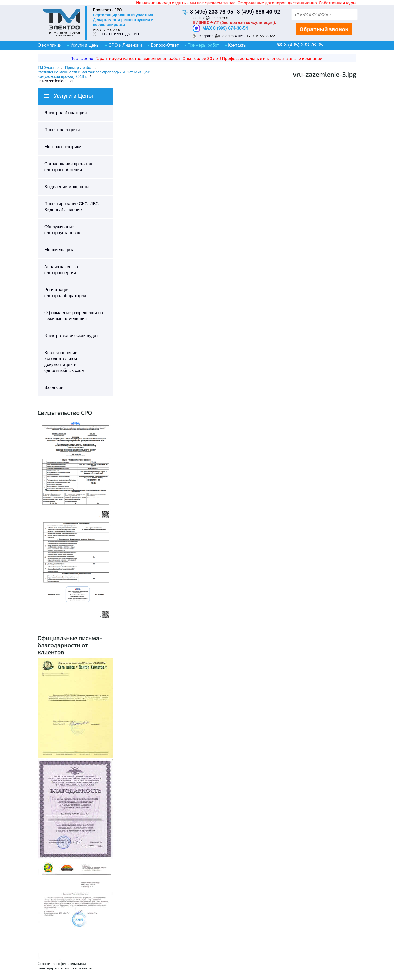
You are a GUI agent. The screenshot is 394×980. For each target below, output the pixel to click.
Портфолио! (82, 58)
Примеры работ (203, 45)
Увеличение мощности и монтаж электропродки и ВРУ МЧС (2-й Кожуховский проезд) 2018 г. (94, 74)
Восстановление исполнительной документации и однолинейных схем (64, 362)
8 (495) (212, 12)
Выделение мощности (66, 187)
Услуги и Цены (85, 45)
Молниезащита (59, 250)
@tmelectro (224, 36)
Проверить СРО (107, 10)
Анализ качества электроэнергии (61, 270)
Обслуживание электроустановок (62, 230)
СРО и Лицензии (125, 45)
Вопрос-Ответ (165, 45)
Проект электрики (62, 130)
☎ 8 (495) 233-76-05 (300, 45)
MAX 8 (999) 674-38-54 (220, 28)
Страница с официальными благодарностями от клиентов (65, 966)
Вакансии (54, 387)
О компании (49, 45)
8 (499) (258, 12)
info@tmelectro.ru (214, 18)
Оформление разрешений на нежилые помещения (74, 316)
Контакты (237, 45)
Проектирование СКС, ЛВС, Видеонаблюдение (72, 207)
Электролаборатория (66, 113)
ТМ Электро (48, 68)
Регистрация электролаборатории (65, 293)
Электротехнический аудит (71, 336)
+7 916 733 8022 (261, 36)
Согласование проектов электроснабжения (68, 167)
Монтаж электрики (63, 147)
